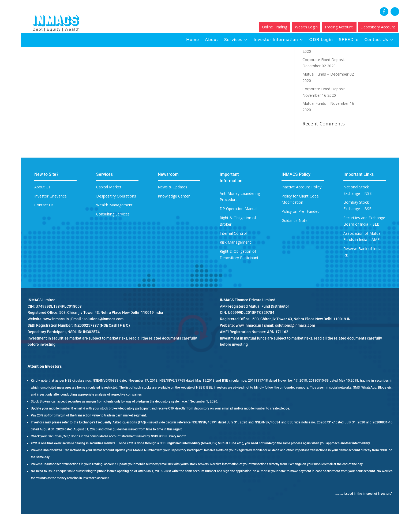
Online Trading (275, 27)
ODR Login (321, 40)
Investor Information (276, 40)
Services (233, 40)
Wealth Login (306, 27)
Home (193, 40)
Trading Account (339, 27)
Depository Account (378, 27)
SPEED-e (349, 40)
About (212, 40)
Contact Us (376, 40)
